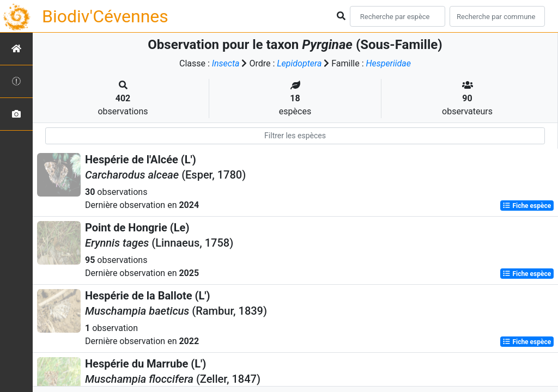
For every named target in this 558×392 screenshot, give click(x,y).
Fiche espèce (527, 206)
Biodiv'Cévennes (105, 16)
